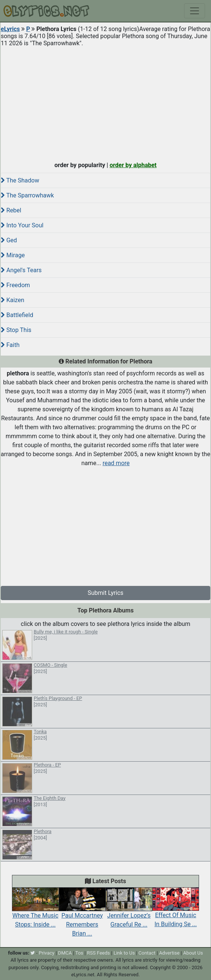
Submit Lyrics (105, 593)
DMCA (65, 953)
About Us (193, 953)
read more (116, 463)
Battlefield (17, 315)
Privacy (46, 953)
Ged (9, 240)
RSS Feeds (98, 953)
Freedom (15, 285)
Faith (10, 345)
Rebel (11, 210)
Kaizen (13, 300)
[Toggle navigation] (195, 11)
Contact (147, 953)
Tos (79, 953)
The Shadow (20, 180)
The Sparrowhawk (27, 195)
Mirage (13, 255)
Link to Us (124, 953)
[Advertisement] (105, 102)
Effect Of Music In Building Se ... (176, 912)
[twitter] (33, 953)
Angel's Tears (21, 270)
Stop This (16, 330)
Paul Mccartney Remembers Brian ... (82, 916)
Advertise (169, 953)
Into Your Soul (22, 225)
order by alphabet (133, 165)
